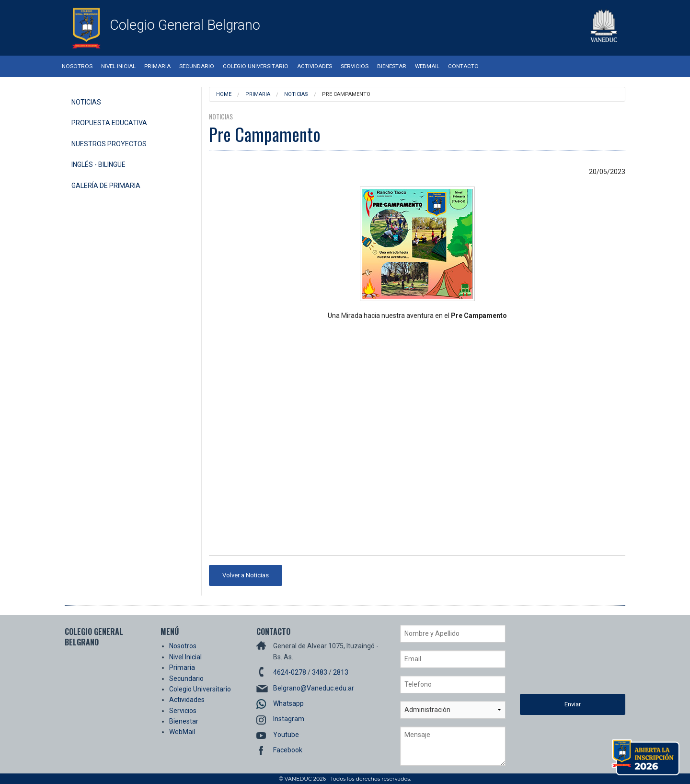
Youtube (286, 735)
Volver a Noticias (246, 575)
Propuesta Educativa (109, 123)
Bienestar (392, 66)
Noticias (86, 102)
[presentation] (559, 659)
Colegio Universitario (256, 66)
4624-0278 (290, 672)
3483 (320, 672)
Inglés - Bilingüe (98, 164)
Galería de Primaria (106, 186)
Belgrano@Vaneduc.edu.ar (314, 688)
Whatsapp (288, 703)
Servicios (355, 66)
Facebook (288, 750)
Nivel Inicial (118, 66)
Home (224, 94)
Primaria (157, 66)
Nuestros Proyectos (109, 144)
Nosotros (77, 66)
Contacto (463, 66)
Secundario (197, 66)
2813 (341, 672)
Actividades (315, 66)
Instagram (289, 719)
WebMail (427, 66)
